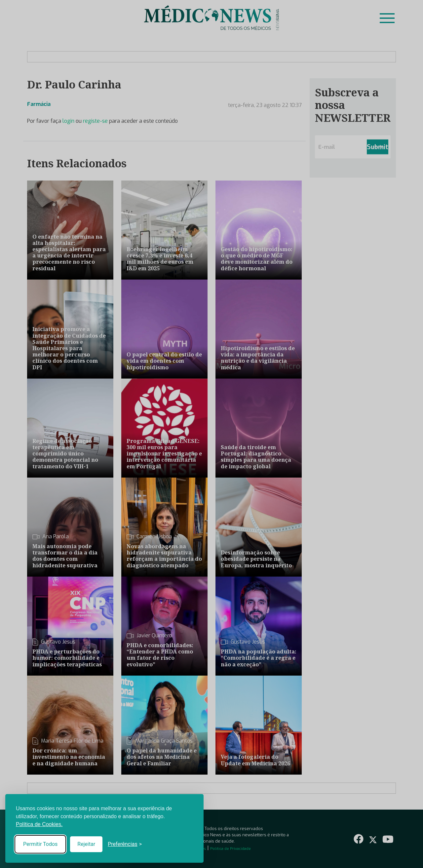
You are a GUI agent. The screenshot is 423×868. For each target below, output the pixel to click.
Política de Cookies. (39, 824)
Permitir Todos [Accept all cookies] (40, 844)
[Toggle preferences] (125, 844)
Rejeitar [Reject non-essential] (86, 844)
